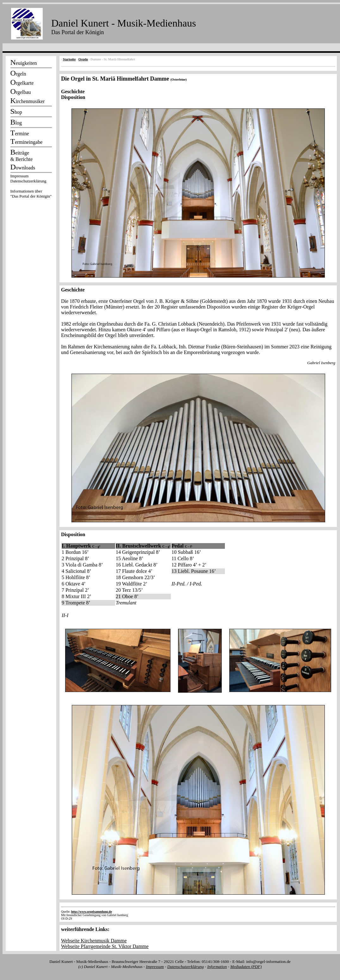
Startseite (69, 59)
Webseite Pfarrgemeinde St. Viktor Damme (105, 946)
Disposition (73, 97)
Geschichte (73, 92)
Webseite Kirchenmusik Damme (94, 941)
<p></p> (31, 187)
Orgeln (83, 59)
